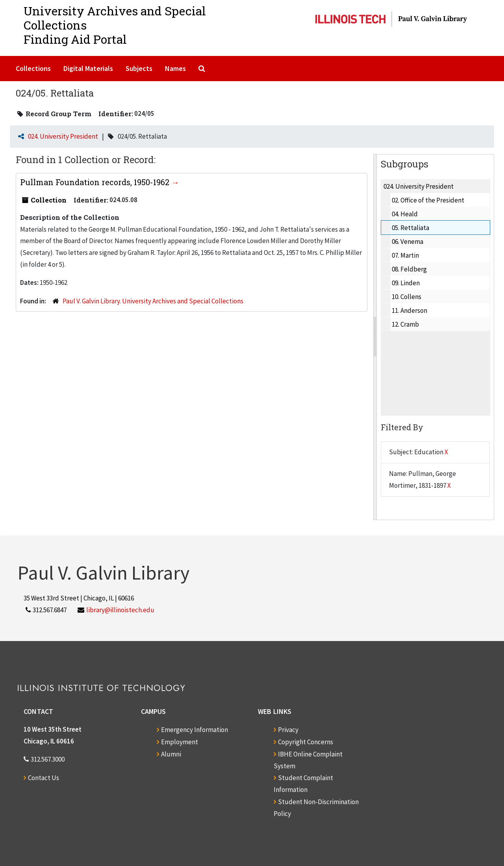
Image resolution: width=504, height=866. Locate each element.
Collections (33, 68)
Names (175, 68)
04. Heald (405, 214)
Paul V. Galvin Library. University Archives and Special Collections (153, 301)
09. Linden (406, 283)
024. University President (63, 136)
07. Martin (405, 255)
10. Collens (407, 297)
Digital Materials (88, 68)
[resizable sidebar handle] (375, 337)
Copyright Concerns (306, 742)
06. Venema (408, 242)
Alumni (171, 754)
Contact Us (44, 778)
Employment (180, 742)
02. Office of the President (428, 200)
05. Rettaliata (410, 228)
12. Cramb (405, 324)
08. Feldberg (409, 269)
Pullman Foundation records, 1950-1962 (96, 182)
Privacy (288, 730)
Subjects (139, 68)
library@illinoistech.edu (120, 610)
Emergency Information (195, 730)
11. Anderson (409, 310)
